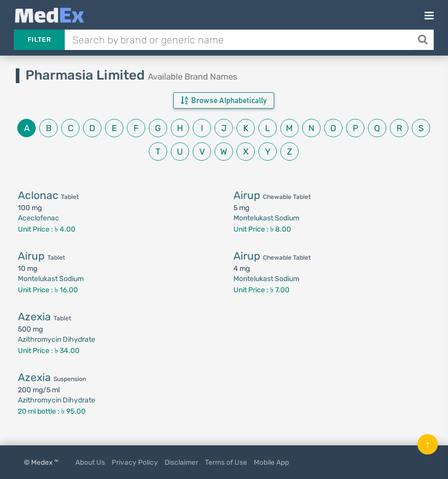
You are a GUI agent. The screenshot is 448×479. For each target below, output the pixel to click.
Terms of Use (226, 462)
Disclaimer (181, 462)
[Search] (424, 40)
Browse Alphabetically (224, 100)
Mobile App (271, 462)
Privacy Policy (135, 462)
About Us (90, 462)
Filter (39, 40)
